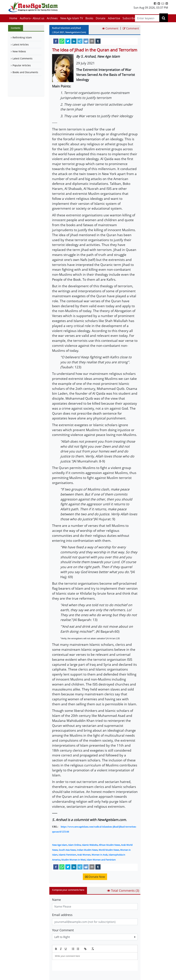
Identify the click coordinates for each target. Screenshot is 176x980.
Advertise (114, 18)
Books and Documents (25, 72)
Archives (52, 18)
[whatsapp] (62, 41)
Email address (62, 915)
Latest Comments (23, 58)
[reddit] (86, 41)
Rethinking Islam (22, 37)
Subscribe (129, 18)
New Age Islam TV (72, 18)
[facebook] (56, 41)
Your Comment (63, 930)
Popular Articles (22, 65)
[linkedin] (74, 41)
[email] (92, 41)
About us (38, 18)
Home (13, 18)
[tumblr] (98, 41)
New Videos (19, 51)
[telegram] (80, 41)
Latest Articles (21, 44)
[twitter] (68, 41)
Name (56, 900)
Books (89, 18)
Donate (101, 18)
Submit (61, 977)
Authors (25, 18)
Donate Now (95, 877)
